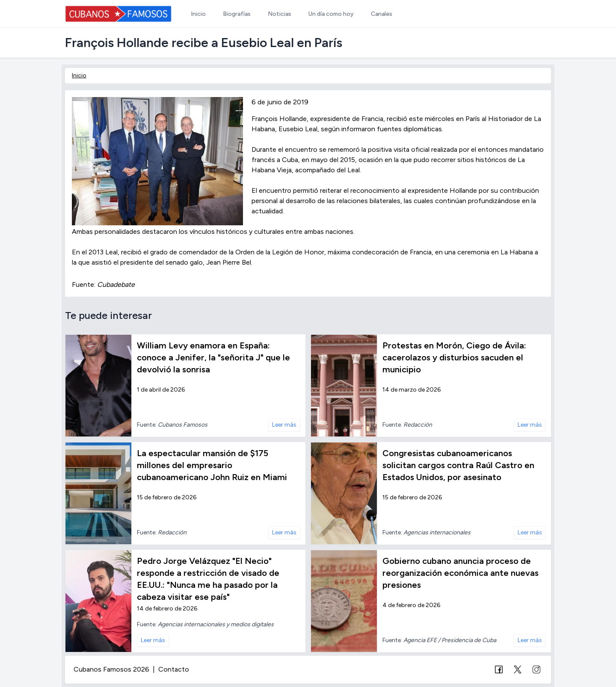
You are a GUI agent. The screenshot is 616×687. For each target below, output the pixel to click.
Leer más (284, 425)
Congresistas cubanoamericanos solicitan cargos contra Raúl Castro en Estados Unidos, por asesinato (458, 465)
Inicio (79, 75)
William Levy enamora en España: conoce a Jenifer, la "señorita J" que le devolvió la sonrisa (213, 357)
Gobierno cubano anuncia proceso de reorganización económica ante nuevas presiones (461, 573)
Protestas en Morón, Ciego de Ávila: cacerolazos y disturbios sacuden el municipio (454, 357)
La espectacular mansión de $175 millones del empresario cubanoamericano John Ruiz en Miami (212, 465)
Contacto (174, 669)
